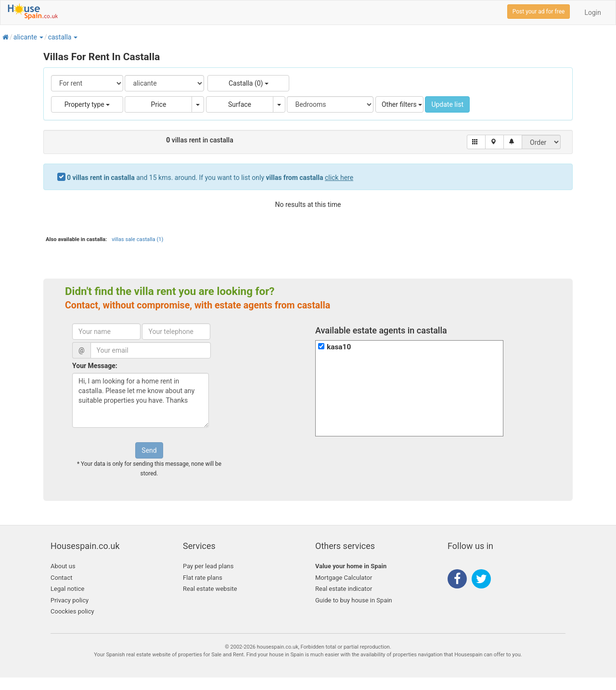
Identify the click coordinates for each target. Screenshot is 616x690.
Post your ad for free (539, 12)
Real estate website (210, 589)
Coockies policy (72, 611)
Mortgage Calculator (344, 578)
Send (149, 450)
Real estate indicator (344, 589)
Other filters (402, 104)
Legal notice (67, 589)
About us (63, 566)
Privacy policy (70, 600)
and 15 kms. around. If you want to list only (210, 178)
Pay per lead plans (208, 566)
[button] (41, 37)
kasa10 (339, 347)
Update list (447, 104)
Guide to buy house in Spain (354, 600)
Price (159, 104)
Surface (240, 104)
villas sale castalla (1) (137, 239)
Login (593, 13)
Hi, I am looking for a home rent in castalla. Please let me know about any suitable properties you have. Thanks (141, 400)
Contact (61, 578)
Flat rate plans (203, 578)
